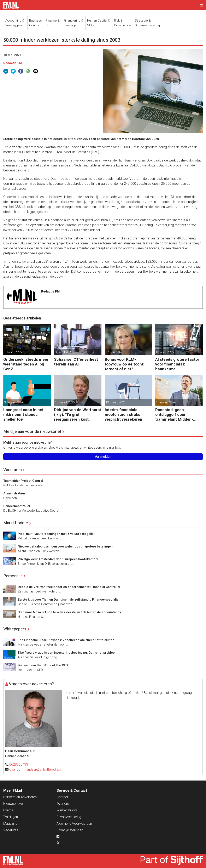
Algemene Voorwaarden (74, 824)
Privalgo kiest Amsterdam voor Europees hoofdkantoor (58, 559)
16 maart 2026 (65, 402)
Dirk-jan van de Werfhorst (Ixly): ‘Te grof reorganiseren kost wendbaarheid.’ (78, 415)
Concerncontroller (17, 506)
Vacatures (13, 470)
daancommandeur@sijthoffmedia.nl (35, 769)
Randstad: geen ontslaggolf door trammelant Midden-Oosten (174, 415)
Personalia (13, 576)
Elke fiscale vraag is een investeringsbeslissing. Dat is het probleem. (68, 653)
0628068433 (19, 764)
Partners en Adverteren (20, 797)
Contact (62, 797)
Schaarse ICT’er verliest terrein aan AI (76, 362)
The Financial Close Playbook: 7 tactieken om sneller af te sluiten (66, 640)
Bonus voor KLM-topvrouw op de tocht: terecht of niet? (125, 364)
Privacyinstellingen (70, 830)
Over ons (63, 804)
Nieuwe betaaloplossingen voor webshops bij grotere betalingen (65, 546)
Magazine (10, 824)
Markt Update (16, 523)
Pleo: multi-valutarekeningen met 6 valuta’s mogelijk (56, 534)
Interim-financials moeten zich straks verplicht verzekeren (123, 415)
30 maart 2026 (14, 402)
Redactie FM (13, 63)
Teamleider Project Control (23, 481)
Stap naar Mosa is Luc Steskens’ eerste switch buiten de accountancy (69, 612)
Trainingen (11, 817)
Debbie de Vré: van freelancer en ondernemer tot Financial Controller (69, 587)
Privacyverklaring (69, 817)
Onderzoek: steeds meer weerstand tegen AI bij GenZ (26, 364)
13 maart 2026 (115, 402)
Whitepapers (15, 629)
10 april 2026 (13, 352)
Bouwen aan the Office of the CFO (43, 665)
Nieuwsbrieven (14, 804)
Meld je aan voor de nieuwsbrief (32, 431)
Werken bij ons (67, 810)
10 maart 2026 (166, 402)
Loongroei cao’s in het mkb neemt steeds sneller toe (23, 415)
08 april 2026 (64, 352)
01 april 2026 (165, 352)
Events (8, 810)
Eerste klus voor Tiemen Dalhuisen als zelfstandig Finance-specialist (69, 600)
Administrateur (14, 493)
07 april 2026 (114, 352)
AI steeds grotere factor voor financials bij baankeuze (177, 364)
